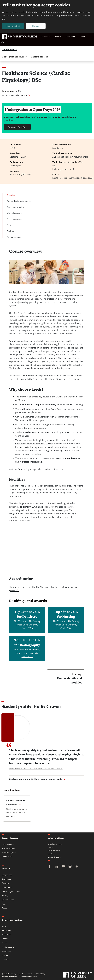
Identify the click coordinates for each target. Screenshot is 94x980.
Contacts (5, 959)
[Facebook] (49, 867)
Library (5, 939)
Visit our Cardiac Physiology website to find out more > (36, 469)
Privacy (30, 974)
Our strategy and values (11, 891)
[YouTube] (63, 867)
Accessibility (40, 974)
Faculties (70, 36)
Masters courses (39, 57)
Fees (9, 225)
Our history (6, 879)
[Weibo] (77, 867)
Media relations (8, 947)
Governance (7, 887)
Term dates (6, 930)
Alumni (84, 36)
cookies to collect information (24, 12)
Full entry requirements (64, 169)
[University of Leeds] (78, 975)
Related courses (14, 237)
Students (46, 36)
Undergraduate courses (14, 57)
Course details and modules (19, 201)
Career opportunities (16, 207)
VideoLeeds (7, 951)
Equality (5, 895)
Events (5, 908)
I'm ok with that (13, 26)
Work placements (14, 213)
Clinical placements (25, 417)
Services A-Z (7, 934)
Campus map (7, 875)
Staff (58, 36)
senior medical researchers (28, 454)
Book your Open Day (17, 127)
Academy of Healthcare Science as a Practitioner (57, 379)
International (7, 857)
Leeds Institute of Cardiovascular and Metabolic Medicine (45, 442)
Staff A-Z (5, 955)
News (4, 904)
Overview (11, 195)
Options (36, 26)
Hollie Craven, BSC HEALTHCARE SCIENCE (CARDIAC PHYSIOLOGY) (36, 768)
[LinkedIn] (56, 867)
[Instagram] (70, 867)
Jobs (4, 926)
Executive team (8, 900)
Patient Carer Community (56, 409)
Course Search (10, 49)
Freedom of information (30, 977)
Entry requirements (15, 219)
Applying (11, 231)
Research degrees (9, 852)
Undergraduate (8, 844)
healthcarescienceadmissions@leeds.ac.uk (73, 178)
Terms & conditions (9, 977)
